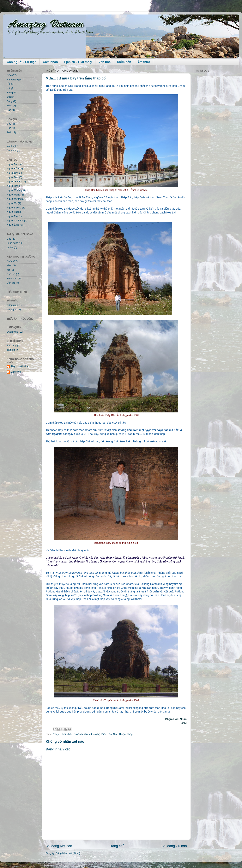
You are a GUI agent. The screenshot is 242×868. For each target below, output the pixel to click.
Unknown (16, 372)
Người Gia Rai (14, 182)
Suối (9, 97)
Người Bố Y (13, 169)
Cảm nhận (50, 62)
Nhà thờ (11, 274)
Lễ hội (10, 248)
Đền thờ (11, 283)
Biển (9, 75)
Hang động (13, 80)
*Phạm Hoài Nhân (63, 734)
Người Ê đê (13, 225)
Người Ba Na (14, 164)
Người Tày (12, 216)
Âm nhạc (12, 151)
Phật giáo (12, 310)
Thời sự (11, 350)
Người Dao (13, 177)
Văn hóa (105, 62)
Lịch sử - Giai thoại (78, 62)
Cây (9, 124)
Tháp (130, 734)
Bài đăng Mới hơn (59, 846)
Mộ (8, 270)
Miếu (9, 265)
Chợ (9, 239)
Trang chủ (117, 846)
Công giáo (12, 305)
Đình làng (12, 279)
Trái (9, 132)
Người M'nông (14, 190)
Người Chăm (14, 173)
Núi (9, 88)
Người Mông (13, 195)
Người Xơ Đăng (15, 221)
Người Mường (14, 199)
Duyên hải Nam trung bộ (87, 734)
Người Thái (13, 212)
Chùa (10, 261)
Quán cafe (12, 332)
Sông (10, 101)
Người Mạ (12, 203)
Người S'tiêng (14, 208)
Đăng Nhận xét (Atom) (68, 853)
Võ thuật (11, 146)
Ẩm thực (144, 62)
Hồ (8, 84)
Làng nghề (12, 243)
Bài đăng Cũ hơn (174, 846)
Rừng (10, 93)
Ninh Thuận (119, 734)
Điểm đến (124, 62)
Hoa (9, 128)
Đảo (9, 110)
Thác (9, 106)
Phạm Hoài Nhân (20, 366)
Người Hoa (13, 186)
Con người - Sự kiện (22, 62)
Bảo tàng (12, 346)
